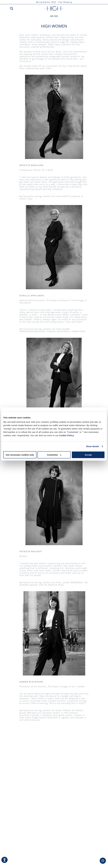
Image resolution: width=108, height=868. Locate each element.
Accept (88, 455)
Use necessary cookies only (20, 455)
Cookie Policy (67, 435)
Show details (93, 446)
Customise (54, 455)
